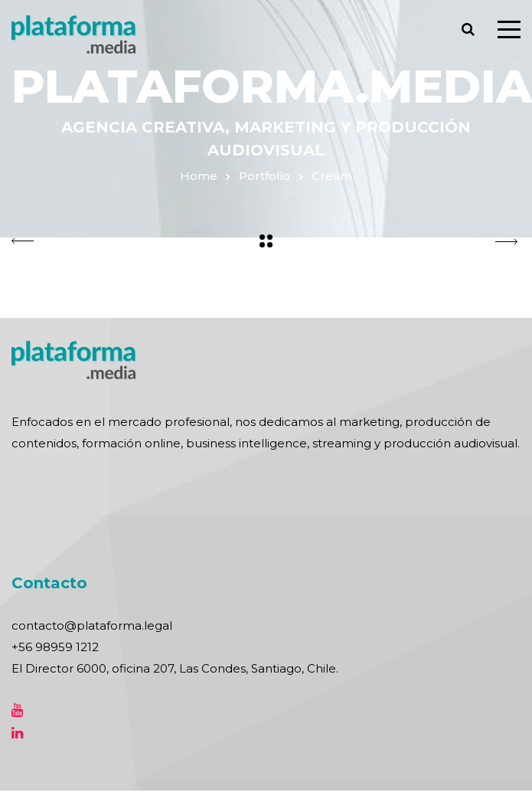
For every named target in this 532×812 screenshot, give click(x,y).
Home (199, 176)
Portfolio (264, 176)
